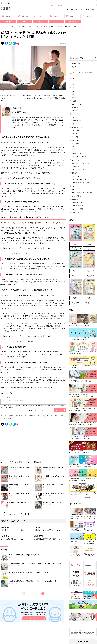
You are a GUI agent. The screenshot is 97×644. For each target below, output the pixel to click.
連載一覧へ (88, 498)
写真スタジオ (73, 22)
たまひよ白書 (76, 212)
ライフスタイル (76, 130)
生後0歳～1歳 (76, 64)
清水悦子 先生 (19, 112)
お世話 (74, 101)
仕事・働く (75, 124)
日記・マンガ (76, 140)
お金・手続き (23, 16)
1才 (3, 147)
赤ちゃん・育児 (84, 10)
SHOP (53, 5)
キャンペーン (57, 22)
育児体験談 (75, 137)
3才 (51, 326)
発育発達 (57, 416)
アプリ (24, 22)
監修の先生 (75, 199)
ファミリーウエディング (79, 134)
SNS (40, 22)
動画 (73, 147)
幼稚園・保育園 (21, 26)
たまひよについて (77, 153)
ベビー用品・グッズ (78, 114)
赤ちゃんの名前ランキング (79, 180)
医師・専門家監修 (7, 418)
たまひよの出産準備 (78, 209)
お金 (73, 186)
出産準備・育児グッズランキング (81, 183)
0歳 (39, 416)
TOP (66, 10)
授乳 (59, 163)
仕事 (26, 416)
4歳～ (62, 416)
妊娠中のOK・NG (77, 176)
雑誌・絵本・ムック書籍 (79, 157)
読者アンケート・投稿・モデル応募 (82, 163)
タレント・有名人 (77, 143)
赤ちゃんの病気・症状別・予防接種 (82, 193)
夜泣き (61, 120)
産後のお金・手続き (78, 127)
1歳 (43, 416)
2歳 (47, 416)
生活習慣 (11, 416)
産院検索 (74, 173)
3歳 (51, 416)
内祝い (61, 5)
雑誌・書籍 (8, 22)
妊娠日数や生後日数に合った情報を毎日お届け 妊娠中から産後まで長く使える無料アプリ (34, 614)
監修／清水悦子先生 (7, 393)
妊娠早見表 (7, 16)
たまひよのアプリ (77, 202)
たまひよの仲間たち (78, 206)
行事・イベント (76, 117)
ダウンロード (34, 618)
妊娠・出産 (74, 10)
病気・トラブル (76, 104)
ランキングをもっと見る (16, 514)
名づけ (38, 16)
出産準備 (54, 16)
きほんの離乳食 (76, 196)
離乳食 (70, 16)
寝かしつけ (24, 223)
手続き (74, 189)
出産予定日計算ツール (78, 170)
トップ (2, 26)
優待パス (86, 16)
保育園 (30, 26)
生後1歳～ (75, 67)
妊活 (93, 10)
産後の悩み (75, 108)
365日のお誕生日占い (78, 166)
